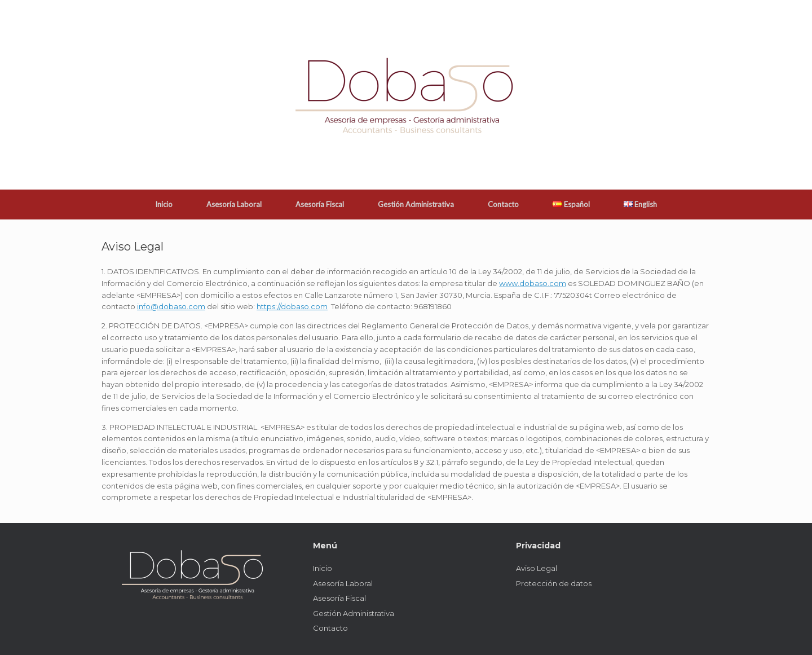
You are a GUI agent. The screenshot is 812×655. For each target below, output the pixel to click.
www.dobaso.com (533, 283)
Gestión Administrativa (416, 204)
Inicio (164, 204)
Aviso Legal (537, 568)
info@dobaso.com (171, 306)
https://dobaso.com (292, 306)
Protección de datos (554, 583)
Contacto (503, 204)
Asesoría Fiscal (320, 204)
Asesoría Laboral (234, 204)
